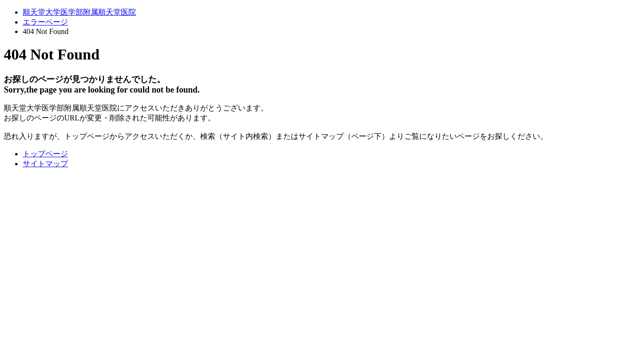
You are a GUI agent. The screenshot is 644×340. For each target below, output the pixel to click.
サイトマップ (45, 164)
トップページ (45, 154)
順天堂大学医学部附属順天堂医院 (79, 12)
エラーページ (45, 22)
